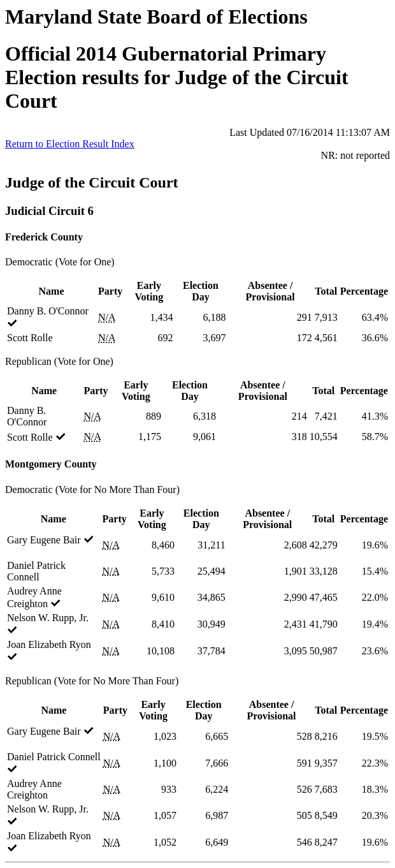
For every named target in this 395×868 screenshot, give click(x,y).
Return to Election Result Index (70, 144)
